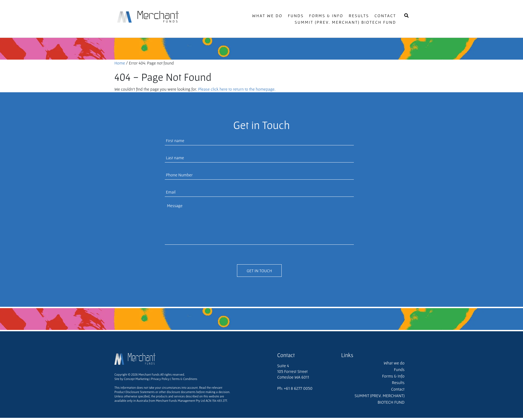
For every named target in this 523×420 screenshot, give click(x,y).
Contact (385, 16)
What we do (267, 16)
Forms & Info (326, 16)
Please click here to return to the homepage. (237, 89)
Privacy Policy (160, 379)
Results (359, 16)
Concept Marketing (136, 379)
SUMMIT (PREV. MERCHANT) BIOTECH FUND (345, 22)
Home (120, 63)
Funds (296, 16)
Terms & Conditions (185, 379)
